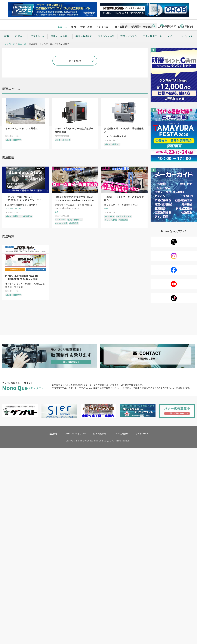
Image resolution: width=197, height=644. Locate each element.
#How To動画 (61, 396)
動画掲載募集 (100, 630)
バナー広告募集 (121, 630)
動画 (73, 32)
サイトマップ (142, 630)
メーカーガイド (186, 32)
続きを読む (75, 234)
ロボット (20, 42)
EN (187, 26)
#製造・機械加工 (13, 313)
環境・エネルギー (60, 42)
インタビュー (104, 32)
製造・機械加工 (84, 42)
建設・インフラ (129, 42)
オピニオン (121, 32)
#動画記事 (27, 389)
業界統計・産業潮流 (142, 32)
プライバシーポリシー (75, 630)
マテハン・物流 (106, 42)
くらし (171, 42)
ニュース (62, 32)
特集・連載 (86, 32)
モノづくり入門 (165, 32)
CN (192, 26)
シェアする (22, 71)
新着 (7, 42)
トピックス (187, 42)
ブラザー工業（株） (14, 381)
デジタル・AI (38, 42)
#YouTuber (60, 393)
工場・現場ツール (152, 42)
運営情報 (53, 630)
